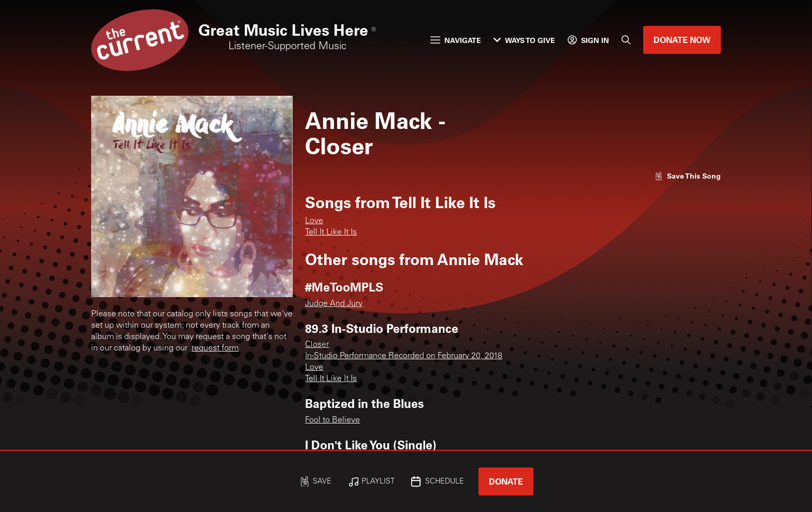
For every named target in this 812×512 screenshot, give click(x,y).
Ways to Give (524, 40)
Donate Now (682, 40)
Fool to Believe (332, 420)
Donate (506, 481)
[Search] (626, 40)
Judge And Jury (334, 304)
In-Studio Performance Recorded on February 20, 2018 (404, 356)
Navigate (456, 40)
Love (314, 221)
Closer (317, 345)
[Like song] (688, 176)
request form (215, 348)
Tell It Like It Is (331, 232)
